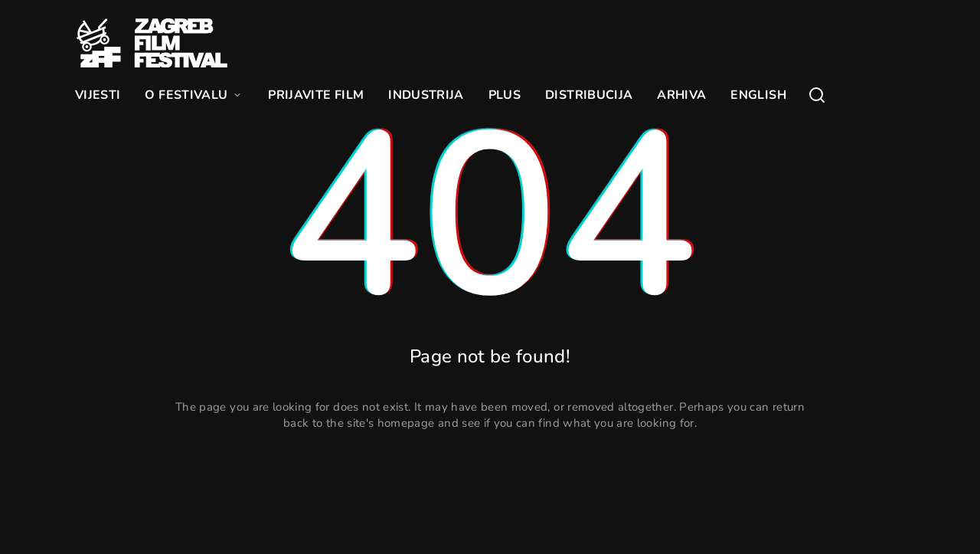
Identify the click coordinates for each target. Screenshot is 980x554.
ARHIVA (681, 95)
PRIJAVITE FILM (316, 95)
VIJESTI (98, 95)
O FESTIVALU (194, 95)
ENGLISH (758, 95)
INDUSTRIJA (426, 95)
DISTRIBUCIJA (589, 95)
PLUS (505, 95)
